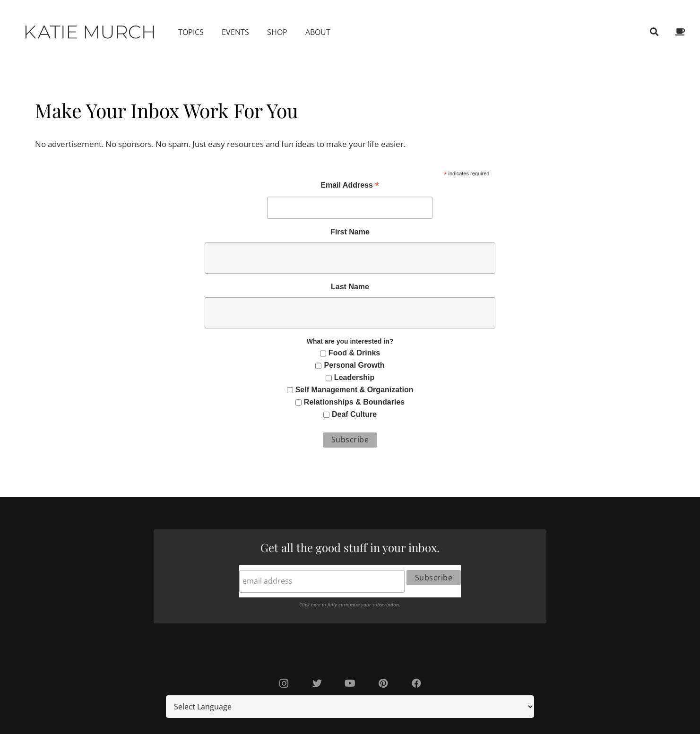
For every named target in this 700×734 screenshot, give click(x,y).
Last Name (350, 287)
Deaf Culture (354, 414)
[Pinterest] (383, 683)
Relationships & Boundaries (354, 402)
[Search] (654, 32)
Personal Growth (354, 365)
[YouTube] (350, 683)
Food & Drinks (354, 353)
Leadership (354, 377)
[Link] (91, 32)
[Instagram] (284, 683)
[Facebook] (416, 683)
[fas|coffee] (682, 32)
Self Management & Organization (354, 390)
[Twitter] (317, 683)
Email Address (350, 186)
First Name (350, 232)
